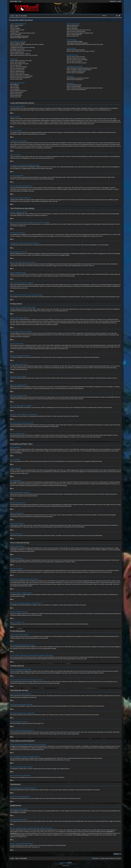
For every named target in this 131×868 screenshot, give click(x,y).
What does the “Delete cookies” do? (19, 38)
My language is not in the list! (17, 49)
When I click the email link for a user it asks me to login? (24, 55)
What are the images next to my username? (21, 51)
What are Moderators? (72, 27)
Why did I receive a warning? (17, 73)
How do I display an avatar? (17, 52)
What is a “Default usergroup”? (74, 35)
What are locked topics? (16, 95)
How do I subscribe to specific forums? (76, 71)
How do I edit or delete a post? (18, 62)
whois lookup (14, 832)
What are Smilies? (15, 88)
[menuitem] (20, 1)
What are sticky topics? (16, 94)
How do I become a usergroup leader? (76, 31)
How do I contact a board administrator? (77, 90)
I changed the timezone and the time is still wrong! (22, 48)
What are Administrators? (73, 25)
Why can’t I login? (15, 31)
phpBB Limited (55, 811)
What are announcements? (17, 92)
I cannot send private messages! (75, 41)
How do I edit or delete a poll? (18, 68)
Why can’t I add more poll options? (19, 67)
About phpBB (14, 812)
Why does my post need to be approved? (20, 78)
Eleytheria (70, 863)
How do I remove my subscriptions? (76, 73)
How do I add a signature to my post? (19, 64)
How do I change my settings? (18, 43)
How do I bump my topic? (16, 79)
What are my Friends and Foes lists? (76, 50)
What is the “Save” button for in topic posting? (21, 76)
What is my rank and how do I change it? (20, 54)
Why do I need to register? (17, 25)
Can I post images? (15, 89)
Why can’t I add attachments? (18, 71)
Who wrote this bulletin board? (74, 85)
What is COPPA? (14, 27)
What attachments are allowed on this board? (78, 78)
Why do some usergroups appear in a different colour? (80, 33)
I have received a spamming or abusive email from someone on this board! (85, 44)
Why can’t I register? (15, 28)
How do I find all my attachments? (75, 80)
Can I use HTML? (15, 86)
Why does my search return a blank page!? (77, 60)
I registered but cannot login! (17, 30)
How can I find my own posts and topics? (77, 63)
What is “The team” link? (73, 36)
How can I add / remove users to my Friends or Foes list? (81, 51)
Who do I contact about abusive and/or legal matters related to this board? (85, 88)
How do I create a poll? (16, 65)
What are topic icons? (16, 97)
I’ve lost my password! (16, 35)
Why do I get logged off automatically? (20, 36)
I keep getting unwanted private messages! (77, 43)
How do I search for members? (74, 61)
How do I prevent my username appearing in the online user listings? (27, 44)
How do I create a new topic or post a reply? (21, 61)
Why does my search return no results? (76, 58)
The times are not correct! (17, 46)
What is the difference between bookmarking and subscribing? (82, 68)
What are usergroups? (72, 28)
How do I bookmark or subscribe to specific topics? (79, 70)
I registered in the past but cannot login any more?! (23, 33)
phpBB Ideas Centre (82, 821)
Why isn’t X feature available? (74, 86)
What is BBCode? (15, 84)
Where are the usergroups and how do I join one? (79, 30)
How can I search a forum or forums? (76, 57)
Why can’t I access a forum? (17, 70)
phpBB (62, 255)
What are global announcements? (19, 91)
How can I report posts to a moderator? (20, 75)
